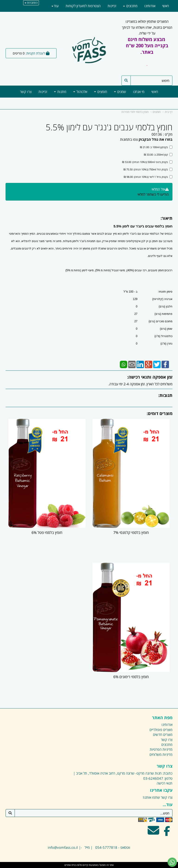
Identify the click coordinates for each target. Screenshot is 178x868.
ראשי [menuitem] (155, 92)
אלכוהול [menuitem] (80, 92)
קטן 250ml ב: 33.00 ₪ (158, 155)
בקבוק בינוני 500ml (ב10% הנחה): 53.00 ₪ (147, 162)
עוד (55, 6)
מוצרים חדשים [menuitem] (163, 734)
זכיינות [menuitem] (43, 92)
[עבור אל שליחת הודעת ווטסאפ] (172, 862)
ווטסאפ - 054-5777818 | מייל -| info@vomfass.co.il (89, 847)
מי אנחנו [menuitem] (139, 92)
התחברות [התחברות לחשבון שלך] (31, 3)
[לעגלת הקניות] (31, 53)
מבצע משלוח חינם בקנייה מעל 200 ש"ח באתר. (147, 46)
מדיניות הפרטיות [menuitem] (161, 749)
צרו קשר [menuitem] (26, 92)
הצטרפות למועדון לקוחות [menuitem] (83, 6)
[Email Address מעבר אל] (153, 833)
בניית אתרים (70, 865)
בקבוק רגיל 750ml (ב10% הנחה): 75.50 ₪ (148, 169)
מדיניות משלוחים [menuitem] (161, 754)
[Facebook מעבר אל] (167, 833)
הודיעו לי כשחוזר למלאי (153, 194)
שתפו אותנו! (151, 797)
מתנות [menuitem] (60, 92)
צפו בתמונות (129, 139)
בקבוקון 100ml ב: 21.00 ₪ (156, 147)
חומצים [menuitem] (101, 92)
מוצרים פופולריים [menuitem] (161, 730)
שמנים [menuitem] (120, 92)
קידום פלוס (82, 865)
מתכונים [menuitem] (130, 6)
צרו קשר (167, 797)
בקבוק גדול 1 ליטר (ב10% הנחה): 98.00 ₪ (148, 177)
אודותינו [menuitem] (150, 6)
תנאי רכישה (165, 783)
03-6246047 (153, 778)
